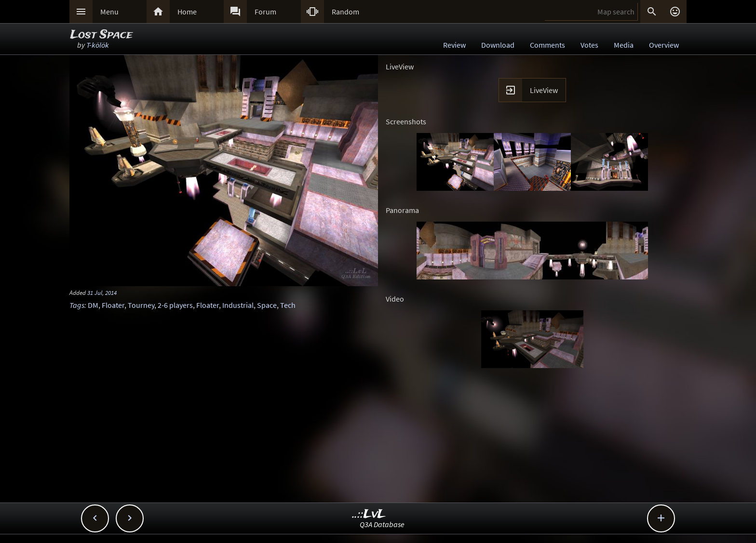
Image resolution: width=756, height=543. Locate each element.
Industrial (238, 305)
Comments (547, 45)
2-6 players (175, 305)
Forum (265, 12)
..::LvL (369, 514)
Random (345, 12)
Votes (589, 45)
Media (624, 45)
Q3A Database (382, 524)
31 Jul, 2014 (102, 292)
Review (454, 45)
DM (93, 305)
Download (498, 45)
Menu (109, 12)
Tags (77, 305)
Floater (113, 305)
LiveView (544, 90)
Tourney (141, 305)
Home (187, 12)
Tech (288, 305)
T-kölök (98, 45)
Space (267, 305)
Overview (664, 45)
